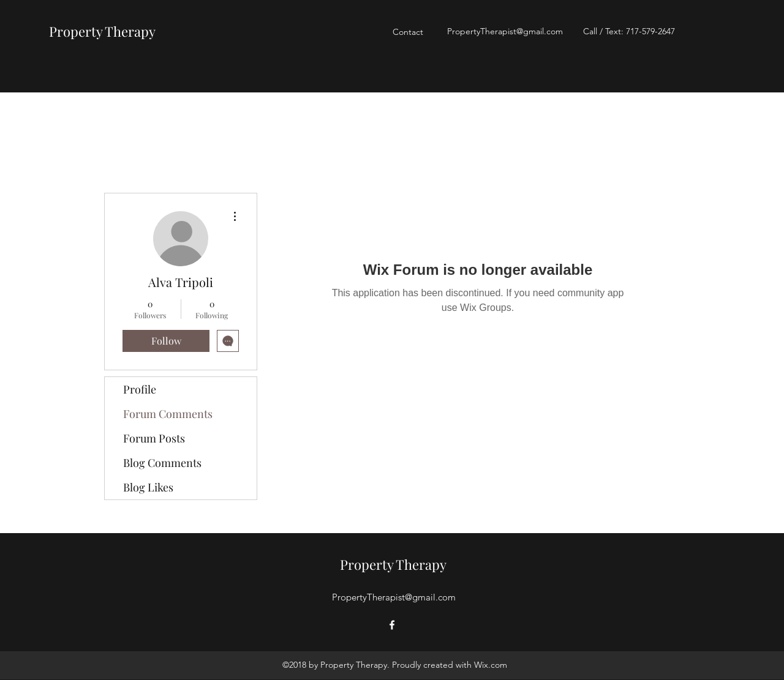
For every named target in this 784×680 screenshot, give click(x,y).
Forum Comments (168, 414)
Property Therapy (102, 31)
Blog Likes (148, 487)
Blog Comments (162, 463)
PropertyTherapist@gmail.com (505, 31)
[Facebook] (392, 625)
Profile (140, 389)
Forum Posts (154, 438)
